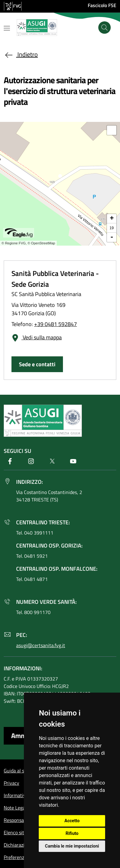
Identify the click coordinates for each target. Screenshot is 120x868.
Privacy (11, 783)
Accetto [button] (72, 821)
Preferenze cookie (22, 857)
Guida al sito (17, 771)
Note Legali (16, 808)
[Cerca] (104, 28)
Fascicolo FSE (102, 5)
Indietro (21, 54)
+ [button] (112, 219)
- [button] (112, 237)
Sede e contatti (37, 364)
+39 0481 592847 (56, 324)
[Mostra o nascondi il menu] (7, 28)
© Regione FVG (14, 243)
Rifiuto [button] (72, 833)
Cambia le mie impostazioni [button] (72, 846)
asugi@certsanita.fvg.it (41, 645)
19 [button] (111, 228)
